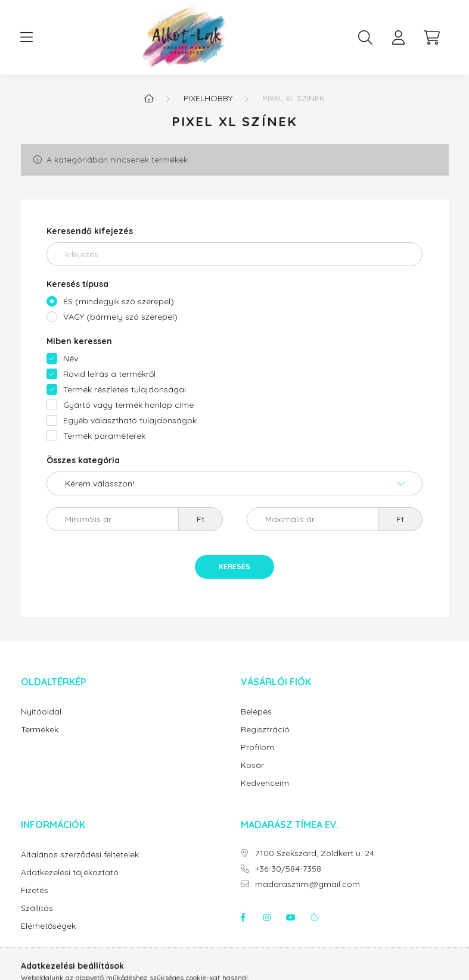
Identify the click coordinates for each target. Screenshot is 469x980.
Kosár (252, 765)
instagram (267, 917)
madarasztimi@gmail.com (308, 884)
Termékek (40, 730)
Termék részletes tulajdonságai (125, 389)
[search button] (365, 38)
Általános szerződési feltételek (80, 855)
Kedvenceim (265, 783)
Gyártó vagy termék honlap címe (128, 405)
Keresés (234, 567)
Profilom (257, 748)
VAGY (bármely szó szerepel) (120, 317)
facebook (243, 917)
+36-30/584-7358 (288, 869)
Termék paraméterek (104, 436)
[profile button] (399, 38)
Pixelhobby (208, 98)
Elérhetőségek (48, 926)
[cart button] (432, 38)
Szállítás (37, 908)
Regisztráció (265, 730)
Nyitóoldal (41, 712)
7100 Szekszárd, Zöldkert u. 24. (316, 853)
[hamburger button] (27, 38)
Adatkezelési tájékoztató (70, 873)
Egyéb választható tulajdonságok (130, 420)
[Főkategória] (149, 98)
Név (71, 358)
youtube (291, 917)
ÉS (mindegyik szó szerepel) (119, 301)
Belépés (256, 712)
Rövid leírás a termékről (109, 374)
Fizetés (35, 890)
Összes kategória (83, 460)
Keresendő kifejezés (90, 231)
